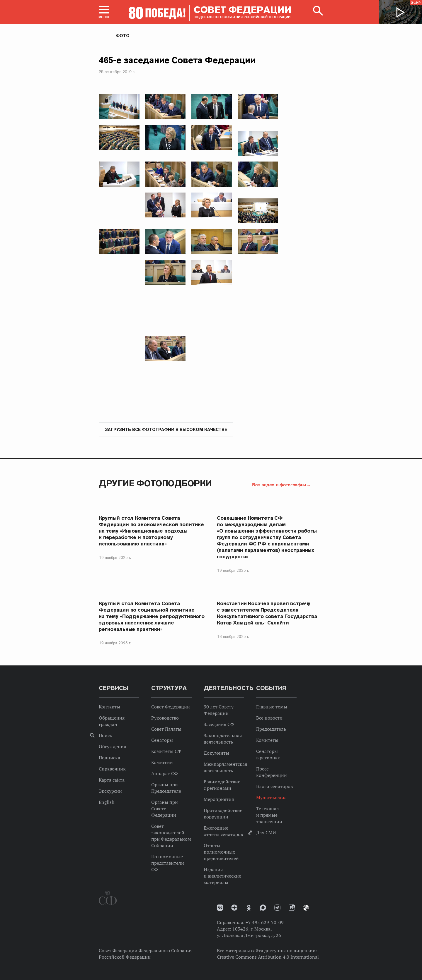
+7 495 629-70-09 (265, 923)
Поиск (105, 736)
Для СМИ (266, 833)
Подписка (109, 758)
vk (220, 908)
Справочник (112, 769)
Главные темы (272, 707)
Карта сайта (112, 780)
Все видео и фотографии (279, 485)
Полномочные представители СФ (168, 863)
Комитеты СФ (166, 751)
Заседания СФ (219, 725)
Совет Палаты (166, 729)
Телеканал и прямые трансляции (269, 815)
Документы (216, 753)
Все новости (269, 718)
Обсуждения (112, 747)
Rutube (292, 908)
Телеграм (277, 908)
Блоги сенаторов (274, 787)
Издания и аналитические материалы (222, 876)
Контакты (109, 707)
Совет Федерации (171, 707)
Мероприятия (219, 799)
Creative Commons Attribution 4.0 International (268, 957)
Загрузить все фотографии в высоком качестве (166, 430)
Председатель (271, 729)
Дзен (234, 908)
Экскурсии (110, 791)
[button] (104, 12)
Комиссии (162, 763)
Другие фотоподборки (155, 484)
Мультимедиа (271, 798)
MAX (263, 908)
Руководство (165, 718)
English (107, 802)
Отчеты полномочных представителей (221, 852)
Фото (123, 36)
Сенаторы (162, 740)
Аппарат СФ (165, 774)
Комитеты (267, 740)
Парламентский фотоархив (306, 908)
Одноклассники (249, 908)
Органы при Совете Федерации (165, 809)
